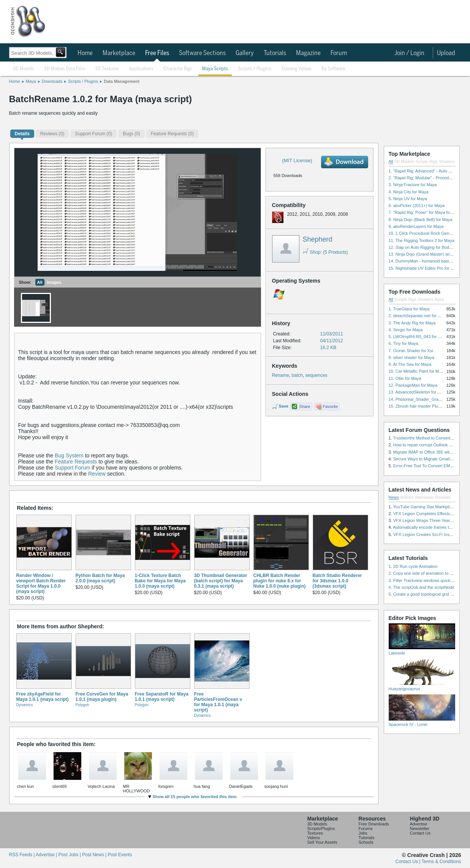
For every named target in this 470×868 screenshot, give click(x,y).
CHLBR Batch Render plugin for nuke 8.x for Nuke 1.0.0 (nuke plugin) (280, 581)
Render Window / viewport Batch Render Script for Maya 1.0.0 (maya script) (41, 583)
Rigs (434, 161)
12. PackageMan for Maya (413, 385)
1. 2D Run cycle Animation (413, 566)
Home (85, 53)
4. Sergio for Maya (406, 330)
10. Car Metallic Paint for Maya (417, 371)
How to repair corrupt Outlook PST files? (431, 445)
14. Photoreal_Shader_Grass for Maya (424, 399)
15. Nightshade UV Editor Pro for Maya (425, 268)
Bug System (69, 455)
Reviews (443, 497)
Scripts (422, 161)
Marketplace (119, 53)
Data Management (122, 81)
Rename (281, 375)
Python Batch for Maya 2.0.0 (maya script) (100, 578)
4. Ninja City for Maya (409, 192)
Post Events (120, 855)
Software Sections (202, 53)
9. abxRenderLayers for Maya (416, 226)
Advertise (419, 824)
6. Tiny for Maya (404, 343)
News (394, 497)
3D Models (24, 69)
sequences (316, 375)
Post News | (95, 855)
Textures (315, 833)
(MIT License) (297, 160)
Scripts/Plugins (321, 828)
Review (97, 474)
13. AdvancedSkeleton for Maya (418, 392)
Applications (141, 69)
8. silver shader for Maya (411, 357)
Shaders (447, 161)
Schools (366, 842)
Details (22, 134)
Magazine (308, 53)
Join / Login (409, 53)
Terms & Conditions (441, 862)
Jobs (363, 833)
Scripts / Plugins (255, 69)
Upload (446, 53)
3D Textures (107, 69)
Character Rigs (178, 69)
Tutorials (275, 53)
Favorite (331, 406)
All (40, 282)
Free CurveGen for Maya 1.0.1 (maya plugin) (102, 697)
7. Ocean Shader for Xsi (411, 351)
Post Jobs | (70, 855)
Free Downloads (374, 824)
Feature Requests (76, 462)
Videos (314, 838)
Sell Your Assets (322, 842)
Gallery (245, 53)
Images (54, 282)
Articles (407, 497)
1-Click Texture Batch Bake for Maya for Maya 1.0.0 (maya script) (160, 581)
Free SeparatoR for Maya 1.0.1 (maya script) (162, 697)
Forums (366, 828)
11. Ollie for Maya (405, 378)
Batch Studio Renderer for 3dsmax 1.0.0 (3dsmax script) (337, 581)
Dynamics (25, 705)
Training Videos (296, 69)
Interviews (424, 497)
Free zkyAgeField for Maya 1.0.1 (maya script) (43, 697)
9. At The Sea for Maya (410, 364)
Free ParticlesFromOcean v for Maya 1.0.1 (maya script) (218, 702)
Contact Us (420, 833)
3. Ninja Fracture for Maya (413, 185)
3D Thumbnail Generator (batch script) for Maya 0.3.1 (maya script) (221, 581)
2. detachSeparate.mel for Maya (419, 316)
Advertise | (47, 855)
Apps (439, 299)
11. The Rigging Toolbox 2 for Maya (422, 240)
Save (284, 406)
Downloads (52, 81)
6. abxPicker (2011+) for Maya (417, 206)
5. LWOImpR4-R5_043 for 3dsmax (421, 337)
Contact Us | (409, 862)
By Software (333, 69)
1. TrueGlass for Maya (409, 309)
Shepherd (318, 239)
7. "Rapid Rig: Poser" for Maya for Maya (426, 212)
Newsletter (420, 828)
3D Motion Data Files (65, 69)
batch (297, 375)
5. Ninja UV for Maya (408, 199)
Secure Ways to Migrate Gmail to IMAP (430, 459)
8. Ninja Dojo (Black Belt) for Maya (421, 220)
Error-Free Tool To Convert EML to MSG (430, 466)
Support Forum (72, 468)
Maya (31, 81)
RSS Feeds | (22, 855)
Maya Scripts (215, 69)
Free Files (157, 53)
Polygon (82, 705)
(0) (52, 134)
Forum (339, 53)
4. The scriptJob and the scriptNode (422, 587)
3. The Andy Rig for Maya (412, 323)
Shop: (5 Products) (325, 252)
